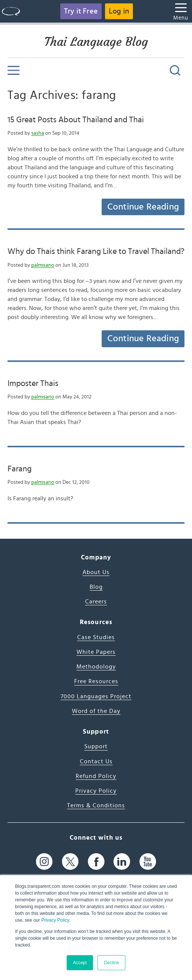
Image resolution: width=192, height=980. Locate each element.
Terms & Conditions (96, 805)
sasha (38, 133)
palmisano (43, 265)
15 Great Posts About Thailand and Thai (76, 120)
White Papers (96, 652)
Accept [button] (80, 963)
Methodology (96, 667)
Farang (20, 469)
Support (96, 746)
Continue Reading (143, 207)
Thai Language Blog (96, 42)
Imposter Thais (33, 383)
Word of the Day (96, 711)
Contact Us (96, 761)
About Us (96, 572)
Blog (96, 587)
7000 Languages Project (96, 696)
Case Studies (96, 637)
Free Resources (96, 681)
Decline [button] (111, 963)
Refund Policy (96, 776)
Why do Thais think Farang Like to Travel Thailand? (96, 251)
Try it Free (81, 11)
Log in (119, 11)
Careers (96, 602)
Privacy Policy (55, 920)
